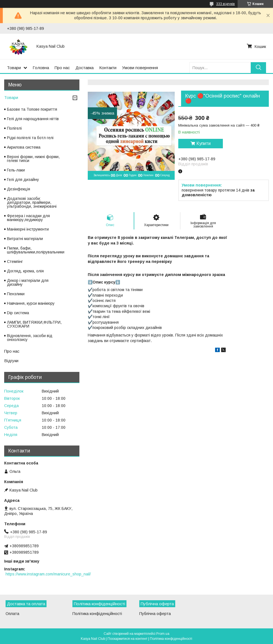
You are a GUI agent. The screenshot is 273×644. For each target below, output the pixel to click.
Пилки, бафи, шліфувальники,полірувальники (36, 250)
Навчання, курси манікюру (31, 303)
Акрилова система (24, 147)
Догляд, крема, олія (25, 271)
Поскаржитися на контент (127, 639)
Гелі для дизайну (23, 180)
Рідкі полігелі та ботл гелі (30, 138)
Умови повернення (140, 68)
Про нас (62, 68)
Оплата (12, 614)
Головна (41, 68)
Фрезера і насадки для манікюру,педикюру (28, 218)
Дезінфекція (19, 189)
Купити (203, 143)
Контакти (108, 68)
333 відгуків (226, 4)
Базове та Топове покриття (32, 109)
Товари (14, 68)
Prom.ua (163, 634)
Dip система (18, 313)
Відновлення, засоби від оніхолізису (30, 338)
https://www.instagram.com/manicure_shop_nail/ (48, 574)
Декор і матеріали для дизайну (28, 282)
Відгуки (11, 361)
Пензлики (16, 294)
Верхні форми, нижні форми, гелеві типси (33, 159)
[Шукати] (258, 68)
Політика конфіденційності (97, 614)
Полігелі (14, 128)
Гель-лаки (16, 170)
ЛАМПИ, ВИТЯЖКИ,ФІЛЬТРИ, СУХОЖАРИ (34, 324)
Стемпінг (15, 262)
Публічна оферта (155, 614)
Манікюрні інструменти (28, 229)
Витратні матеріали (25, 239)
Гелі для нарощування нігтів (33, 119)
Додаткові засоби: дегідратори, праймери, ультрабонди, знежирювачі (32, 202)
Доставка (85, 68)
